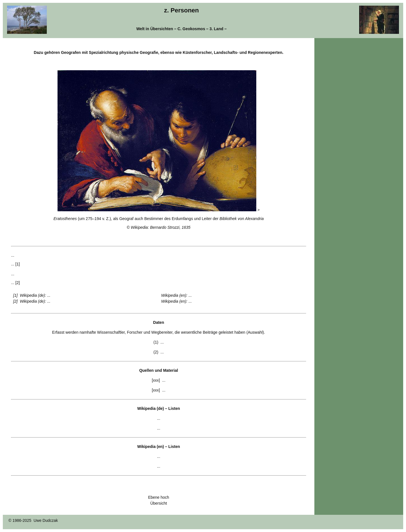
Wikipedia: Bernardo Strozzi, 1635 (161, 227)
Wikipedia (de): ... (35, 295)
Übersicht (159, 503)
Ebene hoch (159, 497)
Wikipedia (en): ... (177, 295)
